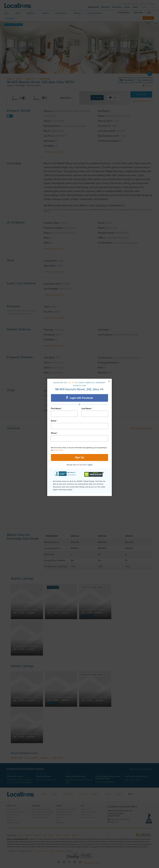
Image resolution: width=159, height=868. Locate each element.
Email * (54, 421)
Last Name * (87, 409)
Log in (71, 383)
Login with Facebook (80, 398)
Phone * (54, 433)
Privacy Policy (58, 450)
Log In (90, 465)
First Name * (57, 409)
